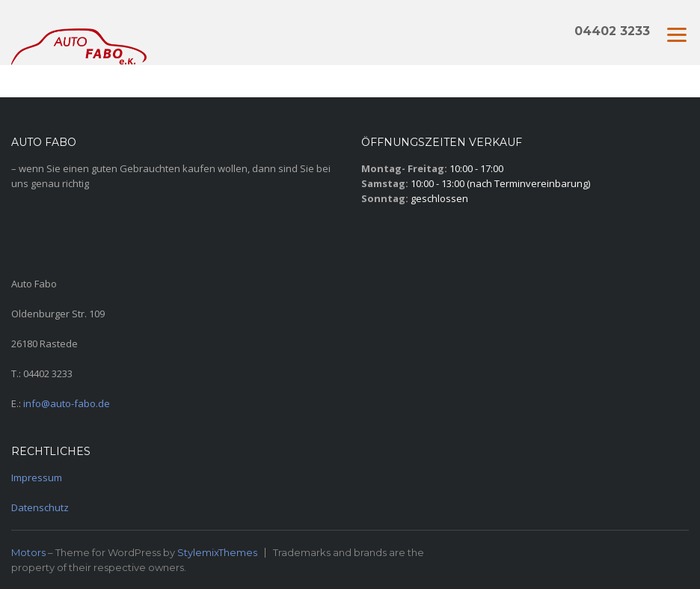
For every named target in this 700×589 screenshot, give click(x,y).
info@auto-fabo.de (67, 403)
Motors (28, 552)
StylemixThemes (217, 552)
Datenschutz (40, 507)
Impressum (37, 477)
